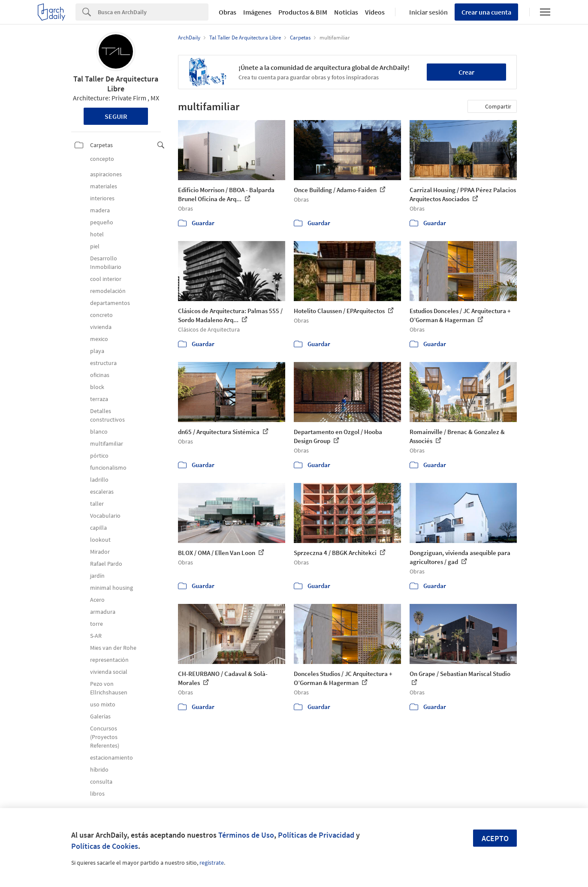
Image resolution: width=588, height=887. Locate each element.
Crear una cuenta (486, 12)
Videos (375, 12)
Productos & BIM (303, 12)
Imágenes (257, 12)
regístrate (212, 863)
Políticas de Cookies (105, 846)
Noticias (346, 12)
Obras (228, 12)
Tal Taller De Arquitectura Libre (116, 84)
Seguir (116, 116)
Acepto (495, 838)
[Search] (153, 12)
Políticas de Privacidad (316, 835)
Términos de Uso (246, 835)
